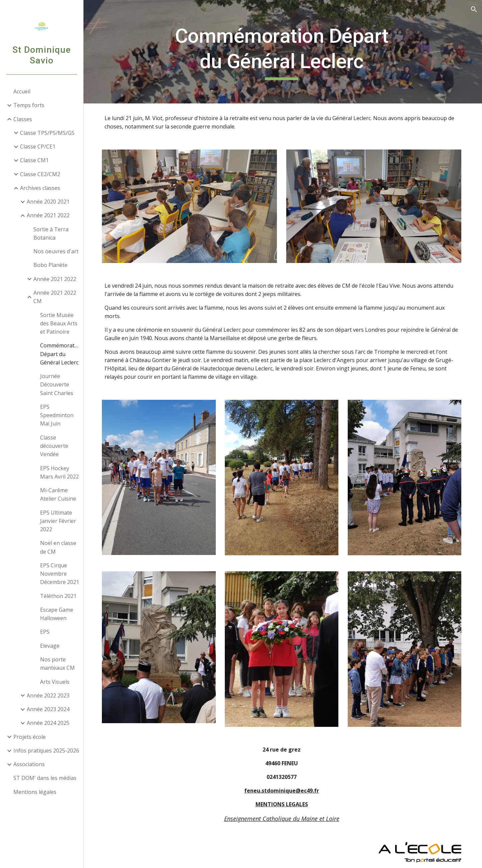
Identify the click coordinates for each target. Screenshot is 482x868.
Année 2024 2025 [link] (48, 723)
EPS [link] (45, 632)
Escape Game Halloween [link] (57, 614)
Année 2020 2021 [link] (48, 202)
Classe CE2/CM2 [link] (40, 174)
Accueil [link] (22, 91)
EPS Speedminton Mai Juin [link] (57, 415)
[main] (283, 52)
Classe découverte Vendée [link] (54, 446)
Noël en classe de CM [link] (58, 547)
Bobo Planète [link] (50, 265)
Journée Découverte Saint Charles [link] (57, 385)
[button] (474, 9)
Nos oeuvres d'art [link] (56, 251)
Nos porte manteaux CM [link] (57, 664)
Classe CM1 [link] (34, 160)
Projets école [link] (30, 737)
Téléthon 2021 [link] (58, 596)
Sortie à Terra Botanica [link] (51, 233)
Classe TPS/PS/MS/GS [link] (47, 133)
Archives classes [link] (40, 188)
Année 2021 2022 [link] (48, 215)
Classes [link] (23, 119)
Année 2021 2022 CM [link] (55, 297)
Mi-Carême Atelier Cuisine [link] (58, 494)
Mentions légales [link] (35, 792)
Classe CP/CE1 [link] (38, 147)
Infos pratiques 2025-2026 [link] (46, 751)
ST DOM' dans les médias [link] (45, 778)
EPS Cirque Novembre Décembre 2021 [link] (60, 574)
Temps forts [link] (29, 105)
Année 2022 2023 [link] (48, 695)
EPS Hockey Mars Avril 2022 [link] (59, 472)
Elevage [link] (50, 646)
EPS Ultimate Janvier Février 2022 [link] (58, 521)
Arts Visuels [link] (55, 682)
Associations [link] (29, 764)
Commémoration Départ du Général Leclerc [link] (60, 354)
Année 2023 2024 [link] (48, 709)
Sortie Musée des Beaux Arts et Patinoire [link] (59, 324)
